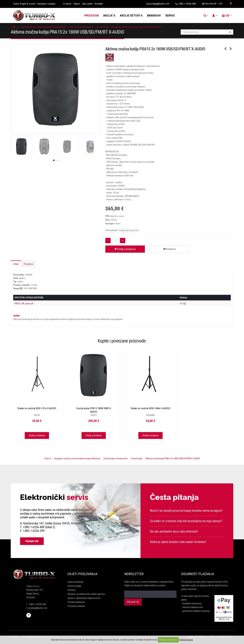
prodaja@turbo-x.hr (159, 4)
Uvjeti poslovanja (82, 574)
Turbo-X (14, 27)
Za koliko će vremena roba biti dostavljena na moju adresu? (186, 521)
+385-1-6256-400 (187, 4)
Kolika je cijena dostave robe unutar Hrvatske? (178, 542)
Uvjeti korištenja (75, 582)
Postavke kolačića (76, 606)
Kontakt (99, 4)
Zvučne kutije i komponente (81, 27)
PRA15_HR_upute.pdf (24, 303)
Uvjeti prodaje (74, 586)
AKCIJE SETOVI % (131, 15)
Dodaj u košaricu (125, 249)
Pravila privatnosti (76, 602)
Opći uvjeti (87, 4)
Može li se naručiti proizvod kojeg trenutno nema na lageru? (186, 511)
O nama (67, 4)
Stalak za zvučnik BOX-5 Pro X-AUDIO (37, 408)
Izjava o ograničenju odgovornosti (84, 598)
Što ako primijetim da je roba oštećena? (174, 531)
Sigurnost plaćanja (198, 574)
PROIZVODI (92, 15)
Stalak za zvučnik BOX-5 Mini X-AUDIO (150, 408)
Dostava (72, 590)
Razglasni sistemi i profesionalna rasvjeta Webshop (43, 27)
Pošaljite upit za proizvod (129, 230)
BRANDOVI (154, 15)
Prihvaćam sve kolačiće (168, 640)
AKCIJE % (109, 15)
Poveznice (28, 264)
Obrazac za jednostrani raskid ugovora (86, 594)
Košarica (169, 249)
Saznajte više (32, 541)
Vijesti (77, 4)
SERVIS (170, 15)
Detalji (16, 264)
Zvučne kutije (102, 27)
